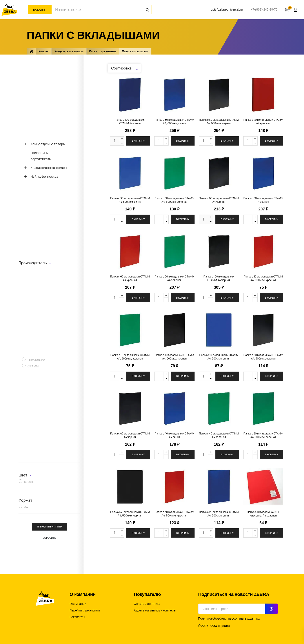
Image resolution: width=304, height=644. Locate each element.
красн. (29, 482)
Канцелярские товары (69, 51)
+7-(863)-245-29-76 (264, 9)
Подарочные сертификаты (41, 156)
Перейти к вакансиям (85, 610)
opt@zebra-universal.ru (227, 9)
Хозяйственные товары (49, 168)
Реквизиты (77, 617)
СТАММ (33, 366)
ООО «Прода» (220, 626)
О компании (78, 604)
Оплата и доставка (147, 604)
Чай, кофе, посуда (44, 176)
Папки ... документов (103, 51)
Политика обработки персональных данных (229, 618)
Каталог (39, 10)
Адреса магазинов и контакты (155, 610)
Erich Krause (36, 360)
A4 (26, 507)
